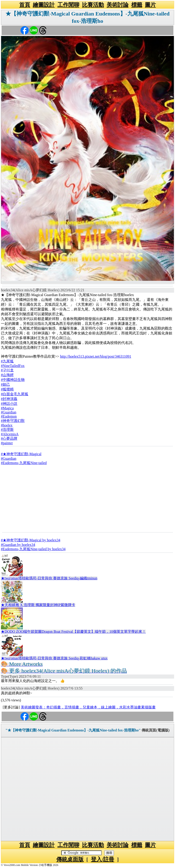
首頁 (25, 5)
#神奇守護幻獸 (13, 421)
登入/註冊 (103, 859)
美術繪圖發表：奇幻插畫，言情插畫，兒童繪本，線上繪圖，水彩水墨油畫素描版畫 (88, 707)
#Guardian (9, 412)
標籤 (137, 5)
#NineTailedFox (13, 366)
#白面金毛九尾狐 (15, 394)
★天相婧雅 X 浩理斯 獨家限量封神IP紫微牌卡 (38, 605)
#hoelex (7, 425)
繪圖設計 (44, 5)
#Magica (7, 408)
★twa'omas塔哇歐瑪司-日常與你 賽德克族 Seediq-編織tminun (49, 578)
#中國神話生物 (13, 380)
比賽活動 (93, 5)
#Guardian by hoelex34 (18, 545)
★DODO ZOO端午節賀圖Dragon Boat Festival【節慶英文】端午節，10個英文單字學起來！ (73, 632)
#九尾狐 (7, 361)
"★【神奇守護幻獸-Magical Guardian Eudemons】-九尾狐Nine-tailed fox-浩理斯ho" (73, 730)
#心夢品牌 (9, 438)
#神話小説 (9, 404)
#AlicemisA (10, 434)
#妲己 (5, 384)
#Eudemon (9, 416)
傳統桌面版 (70, 859)
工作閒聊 (68, 5)
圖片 (150, 5)
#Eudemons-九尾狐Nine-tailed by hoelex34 (33, 549)
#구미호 (7, 370)
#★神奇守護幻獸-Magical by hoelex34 (31, 540)
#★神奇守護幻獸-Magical (21, 454)
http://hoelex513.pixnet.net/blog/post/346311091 (95, 356)
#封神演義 (9, 399)
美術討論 (118, 5)
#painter (7, 443)
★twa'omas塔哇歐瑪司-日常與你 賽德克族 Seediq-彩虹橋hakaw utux (54, 658)
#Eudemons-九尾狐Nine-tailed (24, 463)
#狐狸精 (7, 389)
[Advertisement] (87, 499)
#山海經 (7, 375)
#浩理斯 (7, 430)
